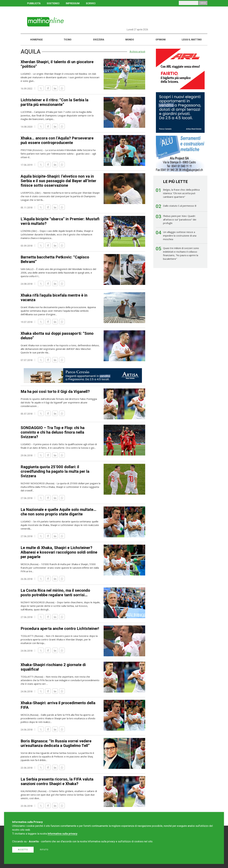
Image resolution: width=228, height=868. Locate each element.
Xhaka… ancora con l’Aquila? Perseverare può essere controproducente (57, 140)
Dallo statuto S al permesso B (180, 206)
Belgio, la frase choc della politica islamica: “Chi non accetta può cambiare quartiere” (181, 193)
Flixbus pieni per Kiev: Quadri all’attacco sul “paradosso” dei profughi (180, 219)
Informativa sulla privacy (62, 834)
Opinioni (161, 40)
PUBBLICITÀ (34, 3)
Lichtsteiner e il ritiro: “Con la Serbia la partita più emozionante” (54, 102)
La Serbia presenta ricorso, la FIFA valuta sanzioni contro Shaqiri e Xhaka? (57, 781)
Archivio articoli (137, 52)
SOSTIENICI (53, 3)
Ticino (68, 40)
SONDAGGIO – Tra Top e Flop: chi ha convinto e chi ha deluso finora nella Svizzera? (53, 432)
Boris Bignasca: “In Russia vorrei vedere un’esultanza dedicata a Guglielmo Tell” (56, 743)
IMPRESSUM (73, 3)
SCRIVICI (91, 3)
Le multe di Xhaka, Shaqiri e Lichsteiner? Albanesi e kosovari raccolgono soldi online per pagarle (59, 552)
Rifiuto (44, 850)
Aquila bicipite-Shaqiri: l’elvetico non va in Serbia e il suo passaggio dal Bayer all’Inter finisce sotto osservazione (58, 181)
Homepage (36, 40)
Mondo (130, 40)
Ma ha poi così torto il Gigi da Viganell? (55, 392)
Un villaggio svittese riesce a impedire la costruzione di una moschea (180, 236)
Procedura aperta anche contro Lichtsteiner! (60, 629)
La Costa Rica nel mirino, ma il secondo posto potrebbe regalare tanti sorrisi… (55, 593)
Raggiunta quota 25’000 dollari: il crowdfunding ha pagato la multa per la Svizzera (55, 471)
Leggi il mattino (192, 40)
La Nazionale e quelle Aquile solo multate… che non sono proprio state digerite (58, 512)
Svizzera (99, 40)
